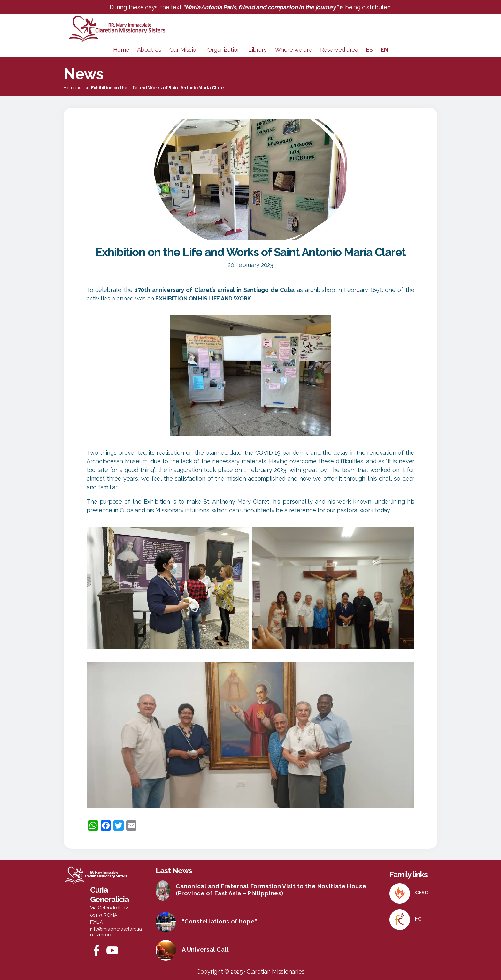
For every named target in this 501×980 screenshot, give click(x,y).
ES (369, 50)
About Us (149, 50)
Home (121, 50)
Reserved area (339, 50)
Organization (224, 50)
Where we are (293, 50)
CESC (422, 893)
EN (384, 50)
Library (258, 50)
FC (418, 919)
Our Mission (185, 50)
